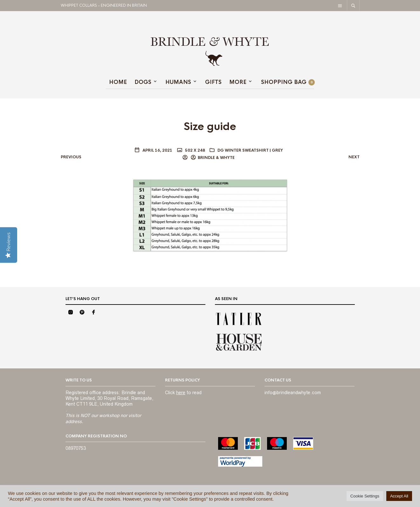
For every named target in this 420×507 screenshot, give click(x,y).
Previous (71, 157)
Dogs (143, 82)
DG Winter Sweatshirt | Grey (250, 150)
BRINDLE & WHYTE (216, 158)
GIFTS (213, 82)
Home (118, 82)
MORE (238, 82)
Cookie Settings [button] (365, 496)
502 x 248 (195, 150)
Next (354, 157)
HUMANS (178, 82)
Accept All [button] (399, 496)
